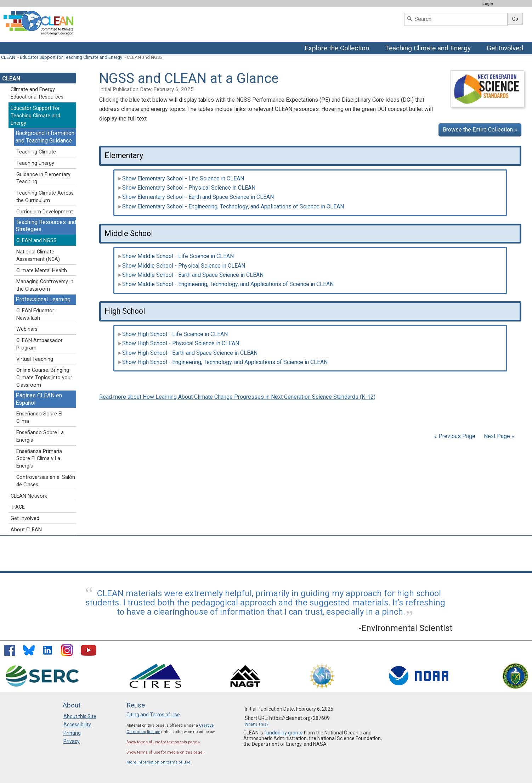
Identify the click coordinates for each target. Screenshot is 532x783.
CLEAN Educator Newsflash (35, 314)
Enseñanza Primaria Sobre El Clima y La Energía (39, 459)
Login (488, 4)
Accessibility (77, 725)
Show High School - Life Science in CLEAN (173, 334)
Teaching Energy (35, 163)
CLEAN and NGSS (36, 241)
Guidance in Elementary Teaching (43, 178)
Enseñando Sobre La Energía (40, 436)
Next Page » (498, 436)
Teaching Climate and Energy (429, 49)
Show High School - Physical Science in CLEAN (179, 343)
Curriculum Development (45, 212)
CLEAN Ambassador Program (39, 344)
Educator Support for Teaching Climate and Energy (71, 57)
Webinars (27, 329)
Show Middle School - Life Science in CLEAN (176, 256)
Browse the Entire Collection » (480, 130)
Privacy (72, 741)
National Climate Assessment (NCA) (38, 256)
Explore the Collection (339, 49)
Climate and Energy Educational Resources (37, 93)
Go (515, 19)
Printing (72, 733)
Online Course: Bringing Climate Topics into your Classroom (44, 378)
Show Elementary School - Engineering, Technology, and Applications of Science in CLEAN (231, 206)
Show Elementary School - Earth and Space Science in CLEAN (196, 197)
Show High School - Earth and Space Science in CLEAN (188, 353)
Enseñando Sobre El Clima (39, 418)
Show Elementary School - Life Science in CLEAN (181, 178)
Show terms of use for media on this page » (166, 752)
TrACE (18, 507)
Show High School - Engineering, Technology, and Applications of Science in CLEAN (223, 362)
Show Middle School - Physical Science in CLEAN (182, 266)
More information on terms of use (159, 762)
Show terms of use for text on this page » (163, 742)
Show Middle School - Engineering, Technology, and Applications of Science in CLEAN (226, 284)
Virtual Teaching (35, 359)
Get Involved (506, 49)
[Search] (456, 19)
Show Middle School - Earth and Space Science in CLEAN (191, 275)
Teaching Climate (36, 152)
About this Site (80, 716)
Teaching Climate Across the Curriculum (45, 197)
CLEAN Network (29, 496)
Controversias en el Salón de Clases (46, 481)
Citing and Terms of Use (153, 715)
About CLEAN (26, 530)
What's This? (257, 724)
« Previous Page (455, 436)
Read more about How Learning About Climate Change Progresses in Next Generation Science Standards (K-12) (237, 397)
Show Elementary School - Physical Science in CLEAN (187, 188)
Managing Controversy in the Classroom (45, 285)
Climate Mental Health (42, 271)
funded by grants (283, 733)
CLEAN (8, 57)
